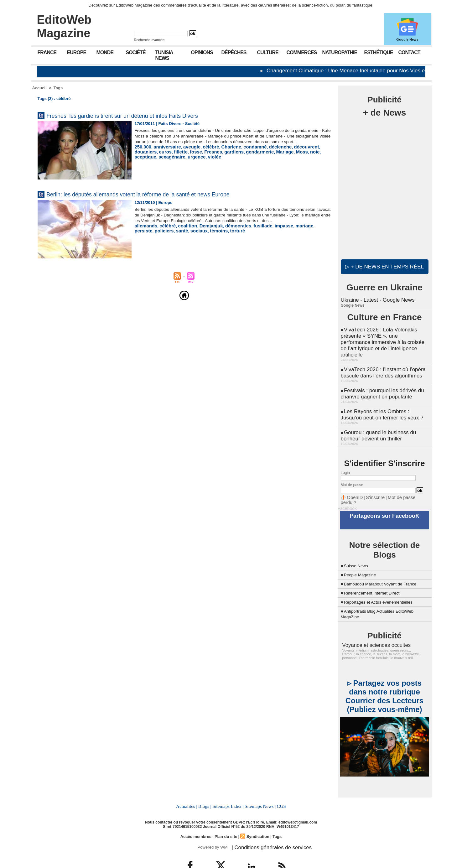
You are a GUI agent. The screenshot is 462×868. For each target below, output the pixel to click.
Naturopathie (340, 52)
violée (158, 162)
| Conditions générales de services (265, 829)
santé (159, 236)
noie (274, 157)
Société (136, 52)
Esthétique (379, 52)
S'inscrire (371, 482)
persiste (303, 231)
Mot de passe (352, 470)
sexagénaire (313, 157)
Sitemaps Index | (228, 789)
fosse (168, 157)
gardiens (201, 157)
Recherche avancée (149, 40)
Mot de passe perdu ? (399, 482)
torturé (208, 236)
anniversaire (164, 152)
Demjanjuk (203, 231)
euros (140, 157)
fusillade (249, 231)
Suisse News (358, 544)
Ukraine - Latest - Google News (376, 299)
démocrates (227, 231)
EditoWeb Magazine (64, 26)
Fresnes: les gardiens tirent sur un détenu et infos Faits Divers (150, 115)
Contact (409, 52)
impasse (267, 231)
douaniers (310, 152)
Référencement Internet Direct (377, 577)
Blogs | (206, 789)
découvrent (287, 152)
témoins (192, 236)
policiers (143, 236)
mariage (285, 231)
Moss (262, 157)
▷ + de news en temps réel (384, 266)
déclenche (264, 152)
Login (345, 458)
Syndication (256, 818)
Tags (58, 88)
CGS (279, 789)
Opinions (202, 52)
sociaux (174, 236)
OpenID (353, 482)
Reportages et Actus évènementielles (385, 586)
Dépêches (234, 52)
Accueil (39, 88)
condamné (242, 152)
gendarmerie (224, 157)
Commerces (302, 52)
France (47, 52)
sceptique (290, 157)
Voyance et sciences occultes (371, 629)
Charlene (221, 152)
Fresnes (183, 157)
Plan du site (226, 818)
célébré (202, 152)
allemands (145, 231)
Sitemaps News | (259, 789)
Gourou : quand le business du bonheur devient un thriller (376, 421)
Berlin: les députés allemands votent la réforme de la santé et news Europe (171, 194)
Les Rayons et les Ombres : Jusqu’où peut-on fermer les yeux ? (384, 402)
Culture (268, 52)
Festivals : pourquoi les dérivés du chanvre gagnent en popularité (380, 382)
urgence (143, 162)
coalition (182, 231)
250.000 (142, 152)
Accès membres (198, 818)
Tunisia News (164, 55)
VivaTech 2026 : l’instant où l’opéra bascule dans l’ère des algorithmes (381, 362)
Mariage (247, 157)
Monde (105, 52)
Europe (77, 52)
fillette (154, 157)
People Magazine (363, 553)
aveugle (185, 152)
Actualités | (188, 789)
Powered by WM (212, 829)
